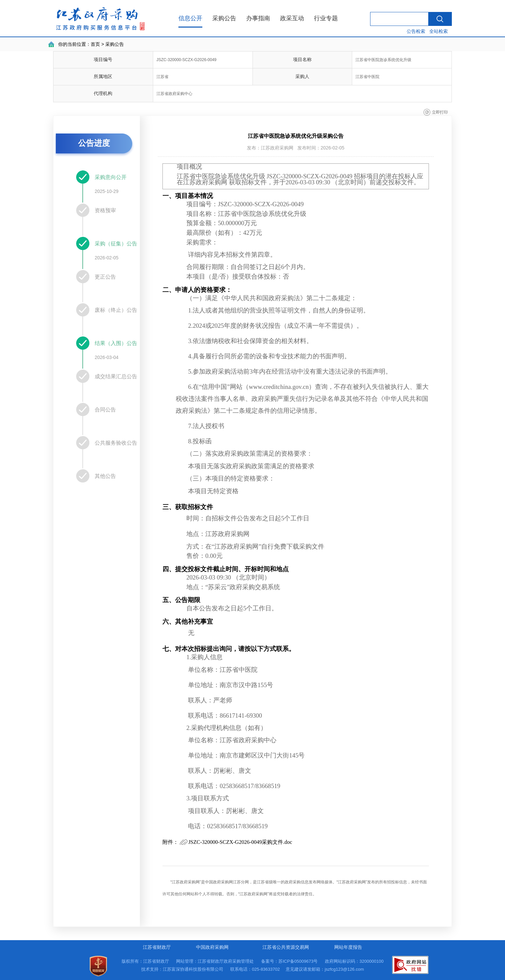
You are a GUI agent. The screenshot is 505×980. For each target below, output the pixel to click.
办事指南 (258, 18)
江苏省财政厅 (157, 947)
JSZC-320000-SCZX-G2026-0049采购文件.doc (240, 842)
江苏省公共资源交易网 (286, 947)
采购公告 (224, 18)
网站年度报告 (348, 947)
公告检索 (416, 31)
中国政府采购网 (212, 947)
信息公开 (190, 18)
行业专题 (326, 18)
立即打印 (440, 112)
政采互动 (292, 18)
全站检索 (439, 31)
